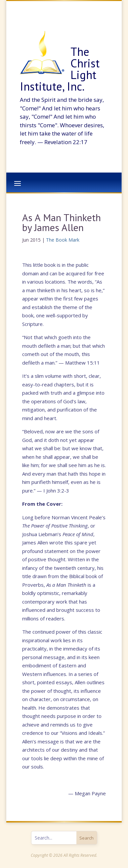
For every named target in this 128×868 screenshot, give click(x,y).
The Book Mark (63, 240)
